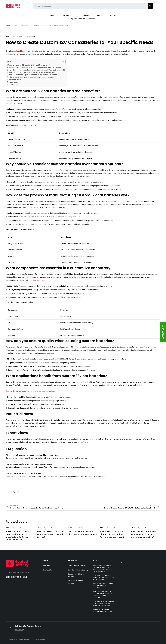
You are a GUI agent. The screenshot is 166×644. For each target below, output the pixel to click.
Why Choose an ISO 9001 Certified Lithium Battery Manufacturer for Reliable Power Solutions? (18, 536)
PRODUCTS (73, 560)
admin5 (32, 37)
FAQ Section (13, 85)
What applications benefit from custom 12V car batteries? (31, 77)
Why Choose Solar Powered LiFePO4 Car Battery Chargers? (83, 533)
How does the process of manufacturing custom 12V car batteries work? (37, 70)
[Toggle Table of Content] (62, 62)
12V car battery (33, 280)
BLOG (95, 560)
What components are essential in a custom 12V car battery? (33, 72)
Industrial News (15, 80)
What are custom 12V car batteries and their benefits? (29, 65)
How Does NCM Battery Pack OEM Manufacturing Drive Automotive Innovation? (144, 534)
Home (8, 25)
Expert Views (13, 82)
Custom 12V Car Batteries (26, 125)
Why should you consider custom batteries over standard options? (35, 67)
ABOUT (46, 560)
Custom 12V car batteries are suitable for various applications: (31, 391)
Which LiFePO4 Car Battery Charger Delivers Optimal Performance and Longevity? (113, 534)
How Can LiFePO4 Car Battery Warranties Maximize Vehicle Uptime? (51, 534)
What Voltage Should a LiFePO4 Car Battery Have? (103, 610)
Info (16, 25)
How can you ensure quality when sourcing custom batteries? (33, 75)
